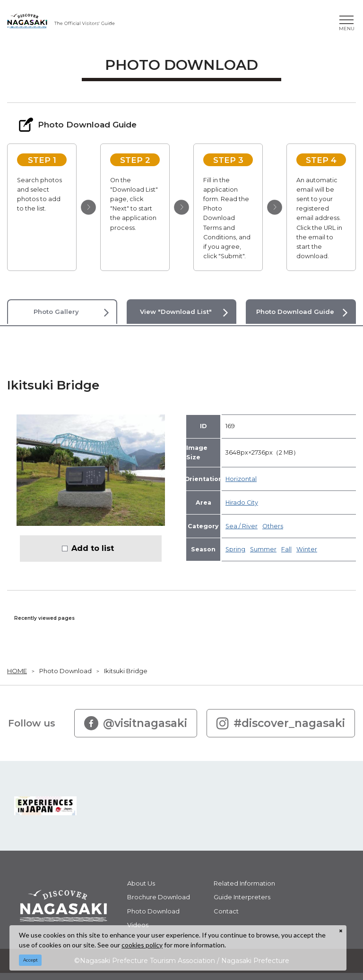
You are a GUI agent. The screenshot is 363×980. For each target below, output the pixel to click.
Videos (138, 925)
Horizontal (241, 479)
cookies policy (142, 945)
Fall (286, 549)
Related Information (244, 883)
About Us (141, 883)
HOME (17, 671)
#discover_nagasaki (281, 723)
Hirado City (242, 503)
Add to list (93, 548)
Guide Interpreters (242, 897)
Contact (226, 911)
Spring (235, 549)
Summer (263, 549)
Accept (30, 960)
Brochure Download (159, 897)
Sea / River (242, 526)
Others (273, 526)
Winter (307, 549)
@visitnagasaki (136, 723)
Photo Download (65, 671)
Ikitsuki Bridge (126, 671)
